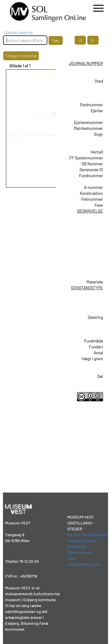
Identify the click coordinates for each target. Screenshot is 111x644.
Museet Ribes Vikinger (87, 535)
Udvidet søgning (18, 32)
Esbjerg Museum (82, 541)
